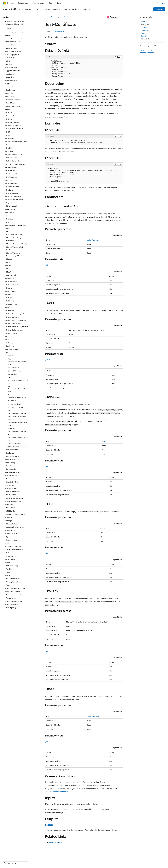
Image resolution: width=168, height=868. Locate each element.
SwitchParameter (93, 240)
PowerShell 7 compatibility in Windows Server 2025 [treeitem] (15, 40)
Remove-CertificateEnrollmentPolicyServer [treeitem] (18, 422)
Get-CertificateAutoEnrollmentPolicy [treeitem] (18, 380)
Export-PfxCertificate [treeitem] (15, 371)
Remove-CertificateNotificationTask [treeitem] (17, 430)
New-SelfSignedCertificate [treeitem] (17, 417)
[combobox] (16, 23)
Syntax (144, 21)
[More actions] (121, 17)
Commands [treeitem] (12, 356)
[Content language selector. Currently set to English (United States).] (13, 856)
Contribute (41, 861)
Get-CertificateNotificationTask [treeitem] (17, 396)
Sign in (163, 3)
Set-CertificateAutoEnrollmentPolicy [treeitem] (18, 437)
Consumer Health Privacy (65, 861)
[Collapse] (25, 17)
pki (71, 17)
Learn (47, 17)
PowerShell (64, 17)
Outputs (145, 36)
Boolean (49, 825)
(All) (48, 265)
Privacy (50, 861)
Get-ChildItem (55, 842)
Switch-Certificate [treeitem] (14, 443)
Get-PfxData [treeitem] (12, 401)
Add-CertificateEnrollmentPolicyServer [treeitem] (18, 362)
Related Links (145, 39)
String (104, 441)
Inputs (144, 33)
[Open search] (157, 3)
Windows (54, 17)
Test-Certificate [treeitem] (14, 446)
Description (145, 24)
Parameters (146, 30)
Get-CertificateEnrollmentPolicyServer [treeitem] (18, 389)
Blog (31, 861)
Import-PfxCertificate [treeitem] (15, 407)
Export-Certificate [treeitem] (14, 368)
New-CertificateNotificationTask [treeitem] (17, 412)
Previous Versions (21, 861)
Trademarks (94, 861)
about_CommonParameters (56, 792)
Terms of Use (83, 861)
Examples (145, 27)
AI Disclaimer (7, 861)
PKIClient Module (58, 31)
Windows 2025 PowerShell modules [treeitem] (14, 34)
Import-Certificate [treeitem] (14, 404)
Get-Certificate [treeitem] (13, 374)
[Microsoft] (4, 3)
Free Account (159, 9)
